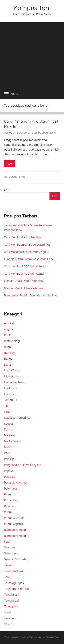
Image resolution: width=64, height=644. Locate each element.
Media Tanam (13, 441)
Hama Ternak (12, 370)
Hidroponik (11, 376)
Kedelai (9, 424)
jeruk (7, 412)
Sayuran (9, 547)
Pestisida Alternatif (16, 483)
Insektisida (11, 388)
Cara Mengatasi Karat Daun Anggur (26, 252)
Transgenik (11, 606)
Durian (8, 365)
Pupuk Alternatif (14, 518)
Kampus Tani (32, 8)
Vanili (7, 613)
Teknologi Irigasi (14, 583)
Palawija (9, 459)
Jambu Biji (11, 400)
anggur (9, 329)
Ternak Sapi (11, 601)
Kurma (8, 430)
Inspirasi (9, 394)
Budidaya (14, 177)
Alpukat (9, 323)
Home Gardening (15, 382)
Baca (10, 164)
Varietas (9, 618)
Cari (7, 190)
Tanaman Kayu (13, 571)
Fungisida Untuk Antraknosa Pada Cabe (29, 259)
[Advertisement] (32, 54)
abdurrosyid (49, 133)
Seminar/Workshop (17, 559)
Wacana (9, 624)
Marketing (10, 435)
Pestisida (10, 477)
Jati (6, 406)
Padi (23, 177)
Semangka (11, 553)
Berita (8, 335)
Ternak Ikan (11, 595)
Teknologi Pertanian (16, 589)
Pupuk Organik (13, 524)
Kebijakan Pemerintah (18, 418)
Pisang (8, 494)
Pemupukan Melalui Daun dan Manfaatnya (31, 295)
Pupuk (8, 512)
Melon (8, 447)
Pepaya (9, 471)
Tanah (8, 565)
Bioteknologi (12, 341)
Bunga (8, 359)
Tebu (7, 577)
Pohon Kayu (12, 500)
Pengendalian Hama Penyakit (22, 465)
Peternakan (11, 489)
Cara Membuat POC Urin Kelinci (24, 266)
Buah (7, 347)
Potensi (9, 506)
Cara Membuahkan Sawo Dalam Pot (27, 245)
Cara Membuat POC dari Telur (23, 237)
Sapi (7, 542)
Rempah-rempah (15, 530)
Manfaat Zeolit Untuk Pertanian (23, 281)
